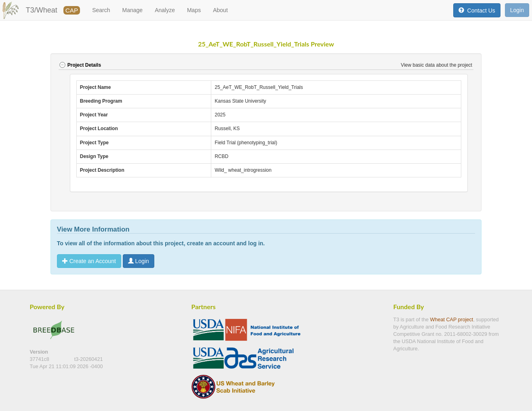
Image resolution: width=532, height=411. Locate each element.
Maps (194, 10)
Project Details (80, 65)
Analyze (165, 10)
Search (101, 10)
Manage (133, 10)
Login (517, 10)
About (220, 10)
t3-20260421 (89, 359)
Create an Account (89, 261)
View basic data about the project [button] (437, 65)
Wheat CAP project (452, 320)
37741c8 (40, 359)
